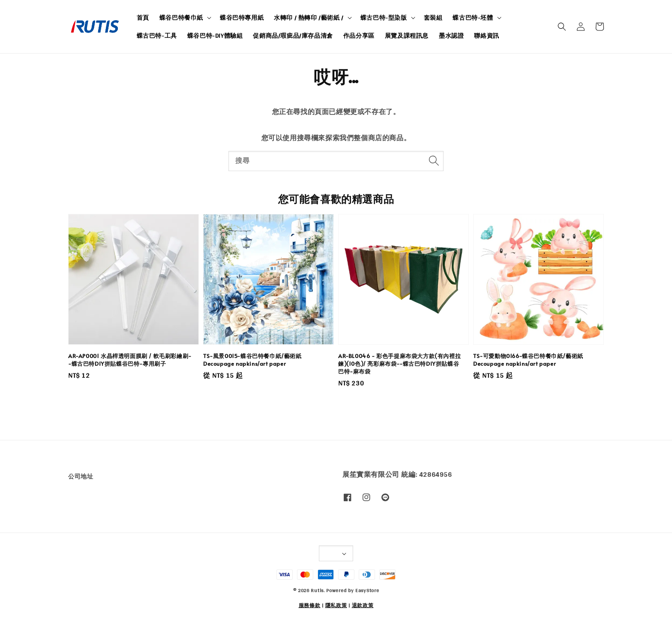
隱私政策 (336, 605)
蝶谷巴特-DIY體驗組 (215, 36)
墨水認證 (451, 36)
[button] (562, 27)
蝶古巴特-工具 (157, 36)
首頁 (143, 18)
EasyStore (367, 590)
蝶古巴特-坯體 (473, 18)
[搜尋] (434, 161)
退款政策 (363, 605)
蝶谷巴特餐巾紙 (181, 18)
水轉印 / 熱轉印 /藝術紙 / (309, 18)
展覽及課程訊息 (407, 36)
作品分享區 (359, 36)
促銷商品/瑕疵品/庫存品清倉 (293, 36)
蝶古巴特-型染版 (384, 18)
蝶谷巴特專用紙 (242, 18)
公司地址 (81, 477)
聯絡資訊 (486, 36)
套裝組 (433, 18)
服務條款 (310, 605)
